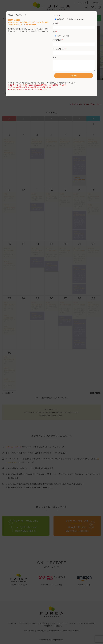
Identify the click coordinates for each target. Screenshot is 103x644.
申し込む (74, 76)
